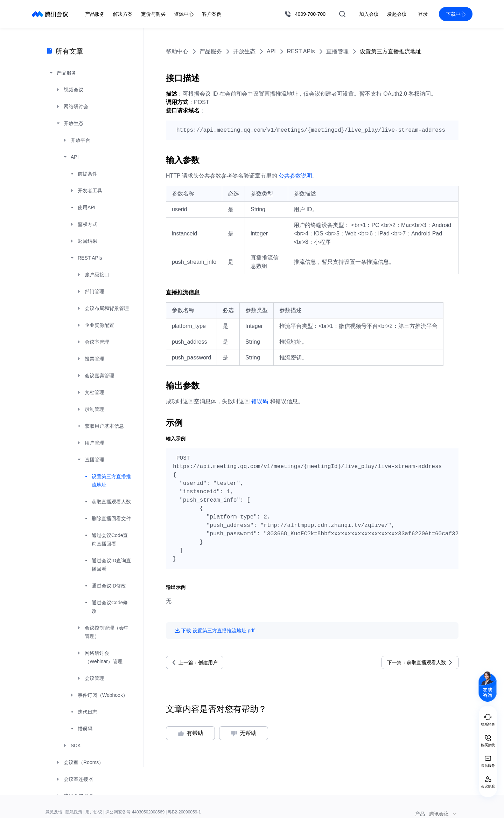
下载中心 (456, 14)
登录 (423, 14)
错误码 (260, 401)
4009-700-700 (310, 14)
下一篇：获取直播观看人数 (416, 662)
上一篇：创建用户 (198, 662)
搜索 (342, 14)
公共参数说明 (295, 176)
